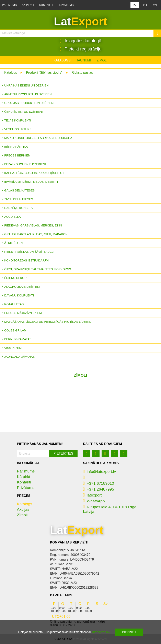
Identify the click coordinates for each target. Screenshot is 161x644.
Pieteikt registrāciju (81, 49)
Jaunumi (84, 60)
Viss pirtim (13, 348)
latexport (92, 495)
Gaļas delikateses (19, 190)
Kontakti (46, 5)
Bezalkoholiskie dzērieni (25, 164)
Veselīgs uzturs (18, 129)
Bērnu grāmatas (18, 339)
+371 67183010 (99, 483)
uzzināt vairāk (101, 632)
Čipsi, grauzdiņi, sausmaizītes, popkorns (38, 269)
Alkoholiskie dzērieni (22, 287)
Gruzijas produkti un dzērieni (29, 103)
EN (155, 5)
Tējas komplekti (18, 120)
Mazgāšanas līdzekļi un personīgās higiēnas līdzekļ (48, 322)
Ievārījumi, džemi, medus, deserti (31, 182)
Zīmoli (102, 60)
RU (145, 5)
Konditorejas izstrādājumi (27, 260)
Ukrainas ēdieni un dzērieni (27, 85)
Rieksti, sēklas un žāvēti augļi (29, 252)
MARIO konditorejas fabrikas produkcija (38, 138)
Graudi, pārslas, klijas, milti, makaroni (36, 234)
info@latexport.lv (100, 472)
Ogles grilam (15, 330)
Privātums (66, 5)
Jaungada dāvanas (19, 357)
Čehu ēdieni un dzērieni (24, 112)
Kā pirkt (28, 5)
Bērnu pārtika (16, 147)
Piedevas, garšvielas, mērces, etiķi (33, 225)
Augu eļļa (13, 217)
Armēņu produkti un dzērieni (28, 94)
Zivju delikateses (19, 199)
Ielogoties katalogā (80, 41)
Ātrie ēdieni (14, 243)
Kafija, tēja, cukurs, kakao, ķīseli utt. (35, 173)
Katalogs (62, 60)
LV (134, 5)
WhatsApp (94, 501)
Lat (80, 21)
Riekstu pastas (82, 73)
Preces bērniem (17, 155)
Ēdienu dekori (16, 278)
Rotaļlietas (14, 304)
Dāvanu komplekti (19, 295)
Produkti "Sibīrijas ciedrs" (44, 73)
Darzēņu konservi (19, 208)
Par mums (9, 5)
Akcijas (23, 509)
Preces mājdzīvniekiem (23, 313)
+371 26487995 (99, 489)
